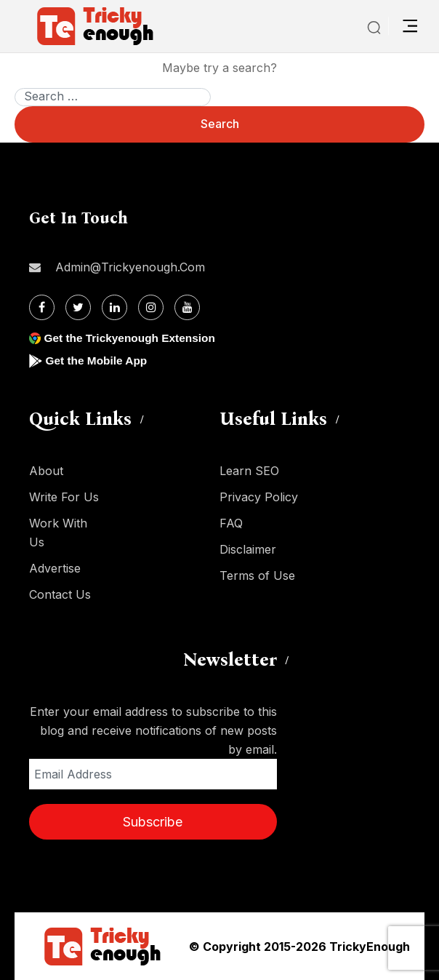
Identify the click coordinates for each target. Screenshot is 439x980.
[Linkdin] (114, 307)
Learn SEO (249, 471)
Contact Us (60, 594)
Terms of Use (257, 575)
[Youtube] (187, 307)
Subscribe (153, 822)
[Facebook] (42, 307)
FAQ (231, 523)
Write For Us (64, 497)
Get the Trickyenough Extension (133, 338)
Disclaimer (248, 549)
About (46, 471)
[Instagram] (151, 307)
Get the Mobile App (98, 360)
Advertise (55, 568)
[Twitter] (78, 307)
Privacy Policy (259, 497)
